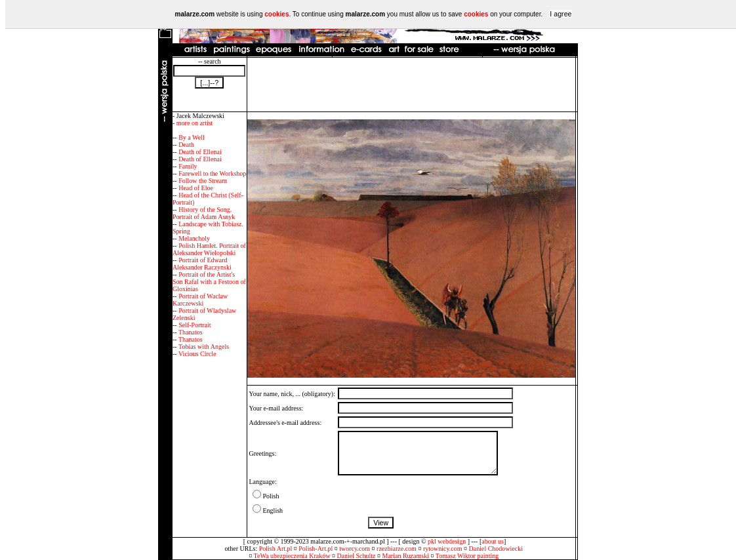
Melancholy (194, 238)
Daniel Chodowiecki (496, 549)
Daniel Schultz (356, 556)
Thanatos (191, 332)
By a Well (192, 137)
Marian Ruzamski (406, 556)
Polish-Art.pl (316, 549)
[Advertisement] (411, 85)
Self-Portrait (194, 325)
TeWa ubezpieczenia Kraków (292, 556)
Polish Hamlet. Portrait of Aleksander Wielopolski (209, 249)
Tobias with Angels (204, 347)
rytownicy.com (443, 549)
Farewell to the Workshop (212, 173)
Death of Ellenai (200, 152)
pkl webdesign (447, 541)
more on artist (195, 123)
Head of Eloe (196, 188)
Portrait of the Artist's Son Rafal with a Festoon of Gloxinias (209, 282)
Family (188, 166)
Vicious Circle (197, 354)
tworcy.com (355, 549)
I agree (561, 14)
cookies (276, 14)
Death (186, 145)
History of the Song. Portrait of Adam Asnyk (204, 213)
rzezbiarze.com (397, 549)
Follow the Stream (203, 181)
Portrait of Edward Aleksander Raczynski (202, 264)
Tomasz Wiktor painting (467, 556)
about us (493, 541)
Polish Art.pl (276, 549)
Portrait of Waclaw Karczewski (200, 300)
